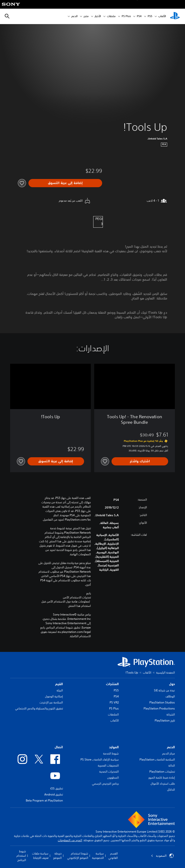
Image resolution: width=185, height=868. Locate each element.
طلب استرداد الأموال (163, 784)
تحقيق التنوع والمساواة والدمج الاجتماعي (39, 708)
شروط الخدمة (111, 753)
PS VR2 (114, 702)
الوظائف (170, 696)
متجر (86, 17)
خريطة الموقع (57, 856)
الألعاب (162, 17)
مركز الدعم (168, 753)
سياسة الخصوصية (98, 856)
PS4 (139, 17)
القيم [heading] (59, 684)
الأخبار (98, 17)
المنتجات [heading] (112, 684)
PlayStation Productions (159, 708)
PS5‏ (150, 17)
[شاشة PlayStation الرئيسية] (175, 16)
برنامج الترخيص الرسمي (105, 784)
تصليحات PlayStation (162, 772)
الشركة (171, 714)
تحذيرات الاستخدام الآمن (77, 597)
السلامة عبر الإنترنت (51, 702)
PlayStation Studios (162, 702)
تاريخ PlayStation (165, 720)
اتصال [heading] (59, 747)
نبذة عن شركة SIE (164, 690)
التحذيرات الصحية (109, 772)
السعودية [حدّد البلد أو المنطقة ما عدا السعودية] (162, 856)
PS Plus (126, 17)
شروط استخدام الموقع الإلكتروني (78, 856)
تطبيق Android (54, 794)
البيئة (60, 690)
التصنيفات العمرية (108, 765)
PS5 (116, 690)
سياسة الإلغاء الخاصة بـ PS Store (100, 759)
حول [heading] (172, 684)
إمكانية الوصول (54, 696)
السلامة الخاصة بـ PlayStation (157, 759)
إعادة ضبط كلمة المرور (162, 778)
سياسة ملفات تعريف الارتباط (40, 856)
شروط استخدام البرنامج (21, 856)
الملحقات (113, 714)
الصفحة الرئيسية (165, 673)
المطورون (113, 778)
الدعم (74, 17)
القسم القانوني (113, 856)
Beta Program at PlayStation (44, 800)
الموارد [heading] (114, 747)
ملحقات (111, 17)
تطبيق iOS (56, 788)
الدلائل (171, 790)
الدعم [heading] (171, 747)
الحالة (172, 765)
